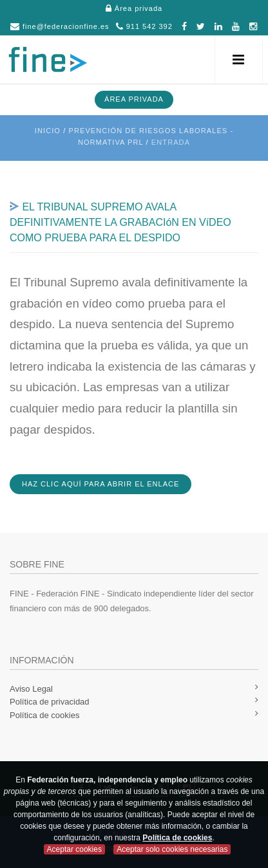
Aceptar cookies (74, 849)
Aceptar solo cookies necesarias (172, 849)
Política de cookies (177, 838)
